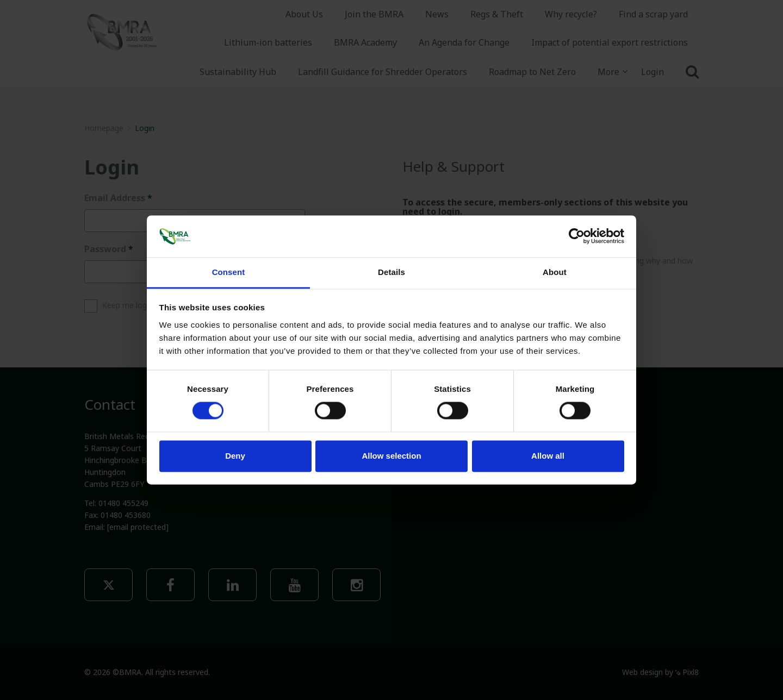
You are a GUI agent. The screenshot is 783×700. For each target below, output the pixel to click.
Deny (235, 456)
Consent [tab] (229, 272)
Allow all (548, 456)
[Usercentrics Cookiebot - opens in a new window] (577, 236)
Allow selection (391, 456)
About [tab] (555, 272)
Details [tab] (391, 272)
